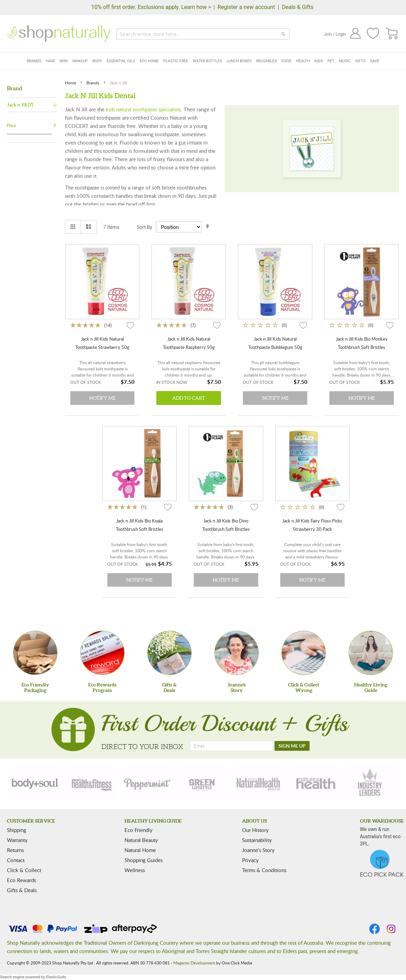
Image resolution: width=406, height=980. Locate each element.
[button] (130, 325)
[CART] (392, 34)
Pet (331, 61)
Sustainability (257, 840)
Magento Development (194, 963)
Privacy (250, 860)
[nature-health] (315, 783)
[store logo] (59, 34)
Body (97, 61)
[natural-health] (259, 783)
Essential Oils (121, 61)
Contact (16, 860)
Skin (64, 61)
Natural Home (140, 850)
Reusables (266, 61)
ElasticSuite (56, 977)
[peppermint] (147, 783)
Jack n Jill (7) (20, 105)
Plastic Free (176, 61)
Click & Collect (24, 870)
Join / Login (335, 34)
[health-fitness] (91, 783)
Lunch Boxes (239, 61)
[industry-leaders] (370, 783)
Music (345, 61)
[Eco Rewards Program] (102, 653)
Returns (15, 850)
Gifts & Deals (22, 890)
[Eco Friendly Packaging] (35, 653)
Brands (34, 61)
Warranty (17, 840)
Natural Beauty (141, 840)
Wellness (135, 870)
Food (286, 61)
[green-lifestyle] (203, 783)
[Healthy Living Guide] (371, 653)
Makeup (80, 61)
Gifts (360, 61)
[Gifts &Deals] (169, 653)
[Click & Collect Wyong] (304, 653)
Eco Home (149, 61)
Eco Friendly (139, 830)
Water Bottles (207, 61)
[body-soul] (36, 783)
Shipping (17, 830)
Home (71, 83)
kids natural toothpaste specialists (143, 109)
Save (375, 61)
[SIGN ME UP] (292, 746)
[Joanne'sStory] (237, 653)
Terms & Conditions (264, 870)
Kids (319, 61)
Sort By (144, 227)
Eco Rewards (21, 880)
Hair (50, 61)
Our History (255, 830)
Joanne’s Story (258, 850)
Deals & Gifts (298, 7)
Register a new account (246, 7)
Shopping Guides (144, 860)
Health (303, 61)
